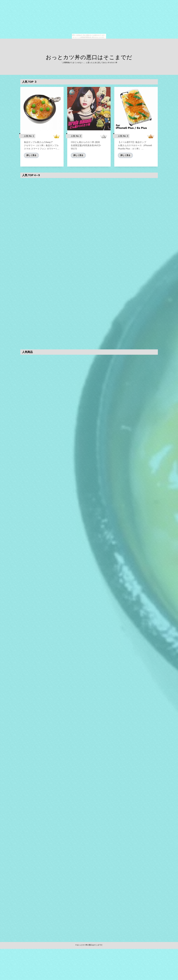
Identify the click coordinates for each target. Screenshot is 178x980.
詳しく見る (31, 159)
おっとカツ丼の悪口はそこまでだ (89, 57)
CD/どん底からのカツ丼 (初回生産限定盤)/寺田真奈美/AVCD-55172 (86, 150)
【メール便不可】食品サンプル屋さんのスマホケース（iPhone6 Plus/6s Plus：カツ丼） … (135, 150)
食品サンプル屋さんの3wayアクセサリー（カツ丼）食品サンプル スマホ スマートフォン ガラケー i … (42, 149)
